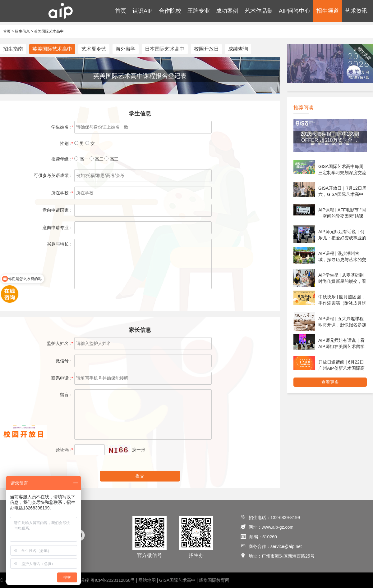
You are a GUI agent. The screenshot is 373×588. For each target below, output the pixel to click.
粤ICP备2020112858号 (113, 580)
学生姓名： (62, 127)
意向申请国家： (58, 210)
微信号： (64, 361)
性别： (67, 143)
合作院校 (170, 11)
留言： (67, 395)
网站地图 (147, 580)
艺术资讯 (356, 11)
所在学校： (62, 193)
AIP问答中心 (295, 11)
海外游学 (126, 49)
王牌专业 (199, 11)
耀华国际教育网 (214, 580)
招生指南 (13, 49)
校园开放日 (206, 49)
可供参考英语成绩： (53, 175)
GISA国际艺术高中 (177, 580)
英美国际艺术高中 (49, 31)
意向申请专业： (58, 228)
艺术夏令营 (94, 49)
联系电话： (62, 378)
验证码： (64, 450)
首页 (121, 11)
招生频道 (328, 11)
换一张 (139, 450)
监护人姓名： (60, 343)
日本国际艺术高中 (165, 49)
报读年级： (62, 159)
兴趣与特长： (60, 244)
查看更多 (330, 382)
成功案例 (227, 11)
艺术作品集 (259, 11)
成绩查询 (238, 49)
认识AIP (143, 11)
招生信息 (22, 31)
